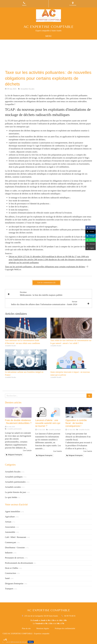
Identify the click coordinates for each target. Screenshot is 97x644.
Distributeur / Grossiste (15, 548)
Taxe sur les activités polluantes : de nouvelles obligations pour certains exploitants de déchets (45, 267)
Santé (7, 578)
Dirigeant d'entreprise (14, 584)
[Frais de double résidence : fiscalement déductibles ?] (18, 412)
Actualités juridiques (14, 477)
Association (10, 527)
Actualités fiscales (13, 472)
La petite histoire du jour (15, 492)
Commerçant (10, 542)
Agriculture (10, 517)
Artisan (8, 522)
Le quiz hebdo (11, 497)
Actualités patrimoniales (15, 482)
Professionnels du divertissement (19, 563)
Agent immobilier (13, 512)
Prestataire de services (14, 558)
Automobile (10, 532)
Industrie (9, 553)
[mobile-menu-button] (48, 36)
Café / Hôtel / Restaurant (16, 537)
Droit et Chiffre (12, 568)
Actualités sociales (13, 487)
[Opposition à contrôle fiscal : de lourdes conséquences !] (79, 412)
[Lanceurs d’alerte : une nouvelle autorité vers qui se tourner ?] (49, 412)
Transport (9, 589)
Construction (10, 573)
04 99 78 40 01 (70, 616)
